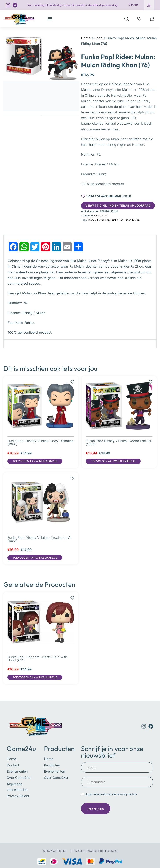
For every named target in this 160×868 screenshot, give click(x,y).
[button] (35, 461)
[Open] (139, 19)
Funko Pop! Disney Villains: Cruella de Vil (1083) (39, 539)
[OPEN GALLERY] (41, 73)
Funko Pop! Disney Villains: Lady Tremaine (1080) (41, 443)
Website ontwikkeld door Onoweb (96, 851)
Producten (59, 749)
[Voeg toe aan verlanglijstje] (106, 196)
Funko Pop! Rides (121, 220)
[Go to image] (22, 115)
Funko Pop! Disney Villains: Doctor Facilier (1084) (119, 443)
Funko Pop (103, 220)
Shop (98, 38)
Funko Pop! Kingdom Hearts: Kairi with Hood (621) (37, 659)
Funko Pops (101, 216)
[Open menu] (50, 19)
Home (86, 38)
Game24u (21, 749)
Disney (92, 220)
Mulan (136, 220)
